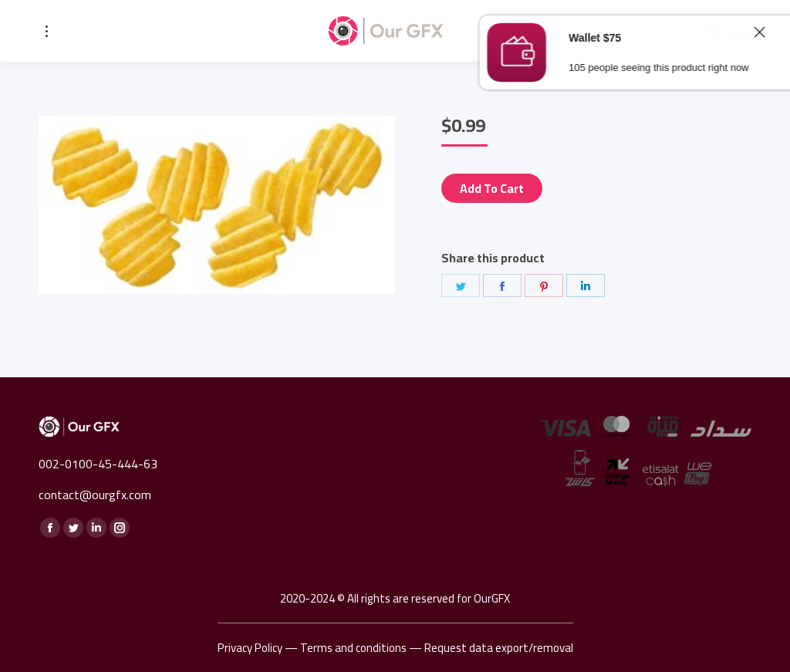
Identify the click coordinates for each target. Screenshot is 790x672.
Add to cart (492, 188)
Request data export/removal (499, 648)
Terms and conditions (353, 648)
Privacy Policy (250, 648)
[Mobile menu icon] (47, 31)
